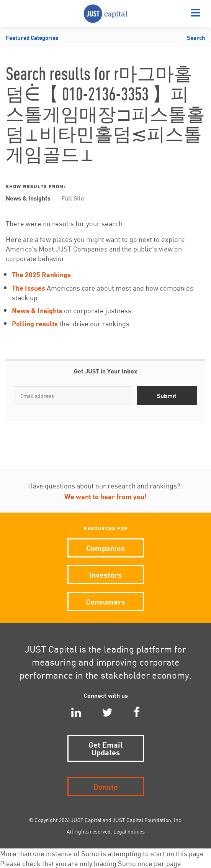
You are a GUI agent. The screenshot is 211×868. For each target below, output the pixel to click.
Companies (105, 547)
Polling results (35, 323)
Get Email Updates (106, 748)
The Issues (29, 287)
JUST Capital (105, 13)
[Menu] (195, 14)
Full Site (73, 198)
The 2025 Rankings (41, 274)
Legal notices (129, 831)
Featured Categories (32, 37)
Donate (106, 786)
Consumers (105, 601)
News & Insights (28, 198)
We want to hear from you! (105, 496)
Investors (105, 574)
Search (196, 37)
